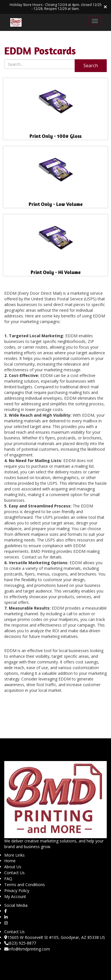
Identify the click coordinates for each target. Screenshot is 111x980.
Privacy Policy (17, 891)
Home (10, 861)
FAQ (8, 879)
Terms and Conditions (25, 885)
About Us (13, 867)
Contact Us (14, 873)
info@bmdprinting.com (27, 949)
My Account (15, 896)
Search (91, 66)
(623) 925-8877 (20, 943)
